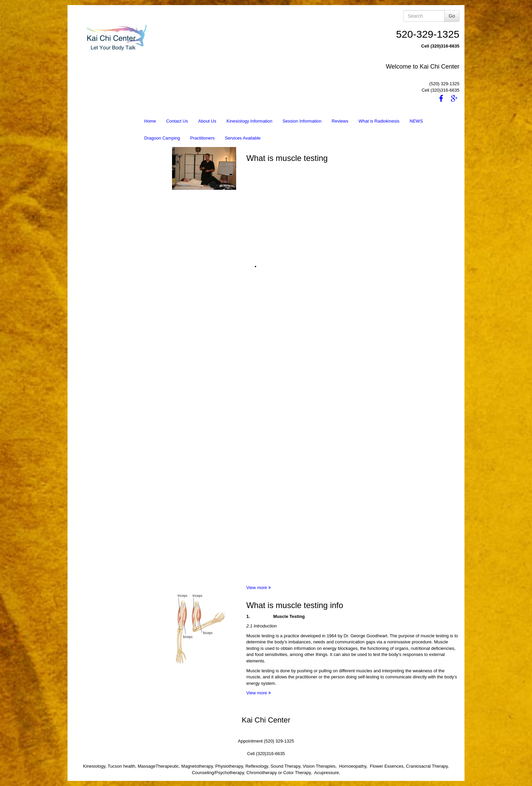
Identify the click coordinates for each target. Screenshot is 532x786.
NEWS (416, 121)
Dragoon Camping (162, 138)
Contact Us (177, 121)
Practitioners (203, 138)
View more (259, 588)
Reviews (340, 121)
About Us (207, 121)
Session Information (302, 121)
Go (452, 16)
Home (150, 121)
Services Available (243, 138)
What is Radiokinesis (379, 121)
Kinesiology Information (249, 121)
